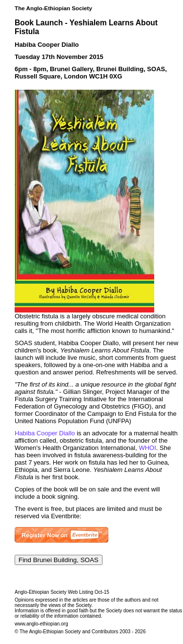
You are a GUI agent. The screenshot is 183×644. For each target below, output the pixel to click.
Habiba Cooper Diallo (45, 433)
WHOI (147, 448)
